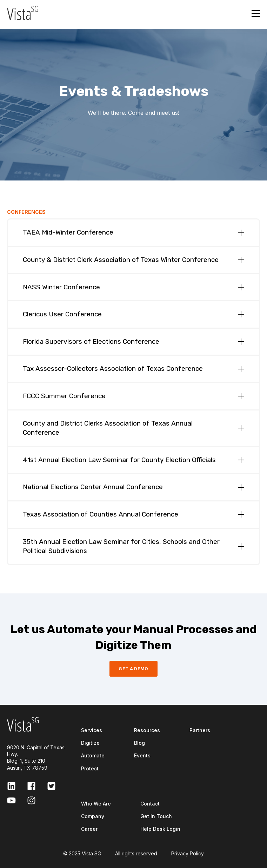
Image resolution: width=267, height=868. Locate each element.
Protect (90, 768)
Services (92, 730)
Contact (150, 804)
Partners (200, 730)
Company (93, 816)
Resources (147, 730)
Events (142, 755)
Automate (93, 755)
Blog (139, 743)
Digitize (90, 743)
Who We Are (96, 804)
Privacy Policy (188, 853)
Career (89, 829)
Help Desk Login (160, 829)
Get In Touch (156, 816)
